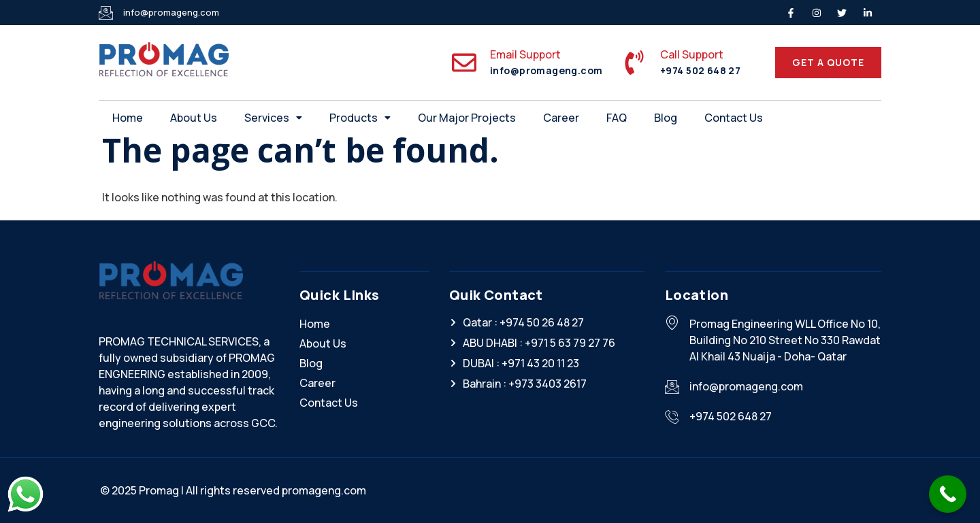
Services (273, 118)
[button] (273, 118)
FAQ (617, 118)
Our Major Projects (467, 118)
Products (360, 118)
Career (561, 118)
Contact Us (734, 118)
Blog (666, 118)
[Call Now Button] (948, 494)
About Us (194, 118)
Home (128, 118)
